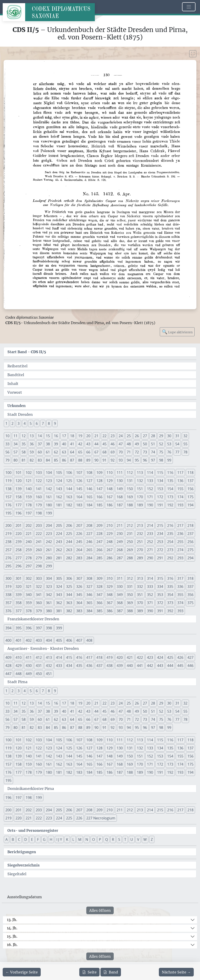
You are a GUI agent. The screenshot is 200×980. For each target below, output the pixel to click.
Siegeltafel (17, 874)
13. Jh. (12, 920)
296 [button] (19, 566)
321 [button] (29, 587)
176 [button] (8, 505)
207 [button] (79, 525)
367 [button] (110, 603)
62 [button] (56, 452)
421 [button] (130, 657)
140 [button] (29, 489)
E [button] (32, 839)
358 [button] (19, 603)
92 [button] (113, 460)
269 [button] (130, 550)
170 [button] (140, 497)
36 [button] (32, 444)
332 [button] (140, 587)
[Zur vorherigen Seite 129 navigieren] (22, 972)
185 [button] (99, 505)
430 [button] (29, 666)
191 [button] (160, 505)
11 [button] (16, 436)
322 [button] (39, 587)
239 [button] (19, 542)
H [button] (51, 839)
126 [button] (79, 481)
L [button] (73, 839)
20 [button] (88, 436)
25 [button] (129, 436)
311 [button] (120, 578)
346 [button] (89, 595)
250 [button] (130, 542)
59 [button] (32, 452)
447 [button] (8, 674)
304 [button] (49, 578)
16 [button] (56, 436)
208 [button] (89, 525)
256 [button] (190, 542)
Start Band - (27, 352)
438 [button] (110, 666)
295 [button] (8, 566)
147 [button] (99, 489)
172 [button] (160, 497)
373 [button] (170, 603)
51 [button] (153, 444)
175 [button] (190, 497)
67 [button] (96, 452)
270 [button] (140, 550)
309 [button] (99, 578)
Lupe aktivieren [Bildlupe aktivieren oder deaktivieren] (177, 332)
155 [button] (180, 489)
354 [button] (170, 595)
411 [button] (29, 657)
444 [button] (170, 666)
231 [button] (130, 534)
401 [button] (19, 640)
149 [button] (120, 489)
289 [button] (140, 558)
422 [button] (140, 657)
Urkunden (17, 406)
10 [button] (7, 436)
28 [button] (153, 436)
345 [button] (79, 595)
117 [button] (180, 473)
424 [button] (160, 657)
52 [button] (161, 444)
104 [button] (49, 473)
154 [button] (170, 489)
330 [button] (120, 587)
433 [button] (59, 666)
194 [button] (190, 505)
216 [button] (170, 525)
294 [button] (190, 558)
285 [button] (99, 558)
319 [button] (8, 587)
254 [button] (170, 542)
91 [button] (104, 460)
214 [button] (150, 525)
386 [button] (110, 611)
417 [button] (89, 657)
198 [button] (39, 513)
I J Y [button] (59, 839)
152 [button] (150, 489)
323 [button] (49, 587)
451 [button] (49, 674)
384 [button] (89, 611)
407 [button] (79, 640)
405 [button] (59, 640)
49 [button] (137, 444)
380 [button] (49, 611)
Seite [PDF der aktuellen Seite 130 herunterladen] (89, 972)
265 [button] (89, 550)
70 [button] (121, 452)
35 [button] (24, 444)
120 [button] (19, 481)
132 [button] (140, 481)
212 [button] (130, 525)
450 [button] (39, 674)
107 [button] (79, 473)
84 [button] (48, 460)
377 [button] (19, 611)
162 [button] (59, 497)
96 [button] (145, 460)
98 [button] (161, 460)
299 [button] (49, 566)
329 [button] (110, 587)
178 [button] (29, 505)
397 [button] (39, 628)
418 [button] (99, 657)
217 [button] (180, 525)
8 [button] (49, 423)
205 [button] (59, 525)
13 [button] (32, 436)
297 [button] (29, 566)
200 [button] (8, 525)
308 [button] (89, 578)
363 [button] (69, 603)
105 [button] (59, 473)
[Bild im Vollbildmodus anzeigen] (193, 54)
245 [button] (79, 542)
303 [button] (39, 578)
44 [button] (96, 444)
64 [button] (72, 452)
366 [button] (99, 603)
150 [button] (130, 489)
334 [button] (160, 587)
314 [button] (150, 578)
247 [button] (99, 542)
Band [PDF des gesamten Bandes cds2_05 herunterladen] (111, 972)
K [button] (67, 839)
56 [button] (7, 452)
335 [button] (170, 587)
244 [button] (69, 542)
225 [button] (69, 534)
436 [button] (89, 666)
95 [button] (137, 460)
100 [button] (8, 473)
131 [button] (130, 481)
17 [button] (64, 436)
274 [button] (180, 550)
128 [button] (99, 481)
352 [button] (150, 595)
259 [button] (29, 550)
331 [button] (130, 587)
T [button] (125, 839)
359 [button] (29, 603)
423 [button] (150, 657)
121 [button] (29, 481)
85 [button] (56, 460)
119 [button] (8, 481)
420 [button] (120, 657)
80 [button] (16, 460)
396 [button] (29, 628)
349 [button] (120, 595)
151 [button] (140, 489)
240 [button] (29, 542)
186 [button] (110, 505)
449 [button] (29, 674)
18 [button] (72, 436)
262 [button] (59, 550)
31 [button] (177, 436)
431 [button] (39, 666)
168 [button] (120, 497)
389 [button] (140, 611)
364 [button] (79, 603)
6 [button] (37, 423)
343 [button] (59, 595)
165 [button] (89, 497)
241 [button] (39, 542)
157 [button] (8, 497)
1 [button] (6, 423)
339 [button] (19, 595)
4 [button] (25, 423)
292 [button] (170, 558)
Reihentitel (17, 366)
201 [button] (19, 525)
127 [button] (89, 481)
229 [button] (110, 534)
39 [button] (56, 444)
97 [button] (153, 460)
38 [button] (48, 444)
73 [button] (145, 452)
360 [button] (39, 603)
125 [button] (69, 481)
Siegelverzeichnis (23, 865)
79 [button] (7, 460)
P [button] (100, 839)
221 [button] (29, 534)
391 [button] (160, 611)
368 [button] (120, 603)
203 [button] (39, 525)
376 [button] (8, 611)
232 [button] (140, 534)
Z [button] (152, 839)
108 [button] (89, 473)
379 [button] (39, 611)
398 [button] (49, 628)
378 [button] (29, 611)
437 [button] (99, 666)
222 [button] (39, 534)
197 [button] (29, 513)
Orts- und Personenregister (33, 830)
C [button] (19, 839)
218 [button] (190, 525)
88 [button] (80, 460)
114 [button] (150, 473)
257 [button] (8, 550)
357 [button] (8, 603)
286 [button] (110, 558)
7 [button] (43, 423)
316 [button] (170, 578)
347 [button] (99, 595)
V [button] (138, 839)
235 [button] (170, 534)
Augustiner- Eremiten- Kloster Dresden (43, 648)
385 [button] (99, 611)
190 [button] (150, 505)
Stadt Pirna (17, 682)
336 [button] (180, 587)
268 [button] (120, 550)
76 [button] (169, 452)
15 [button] (48, 436)
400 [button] (8, 640)
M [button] (80, 839)
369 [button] (130, 603)
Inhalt (13, 384)
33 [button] (7, 444)
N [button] (87, 839)
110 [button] (110, 473)
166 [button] (99, 497)
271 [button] (150, 550)
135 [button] (170, 481)
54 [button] (177, 444)
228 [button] (99, 534)
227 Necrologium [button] (101, 818)
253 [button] (160, 542)
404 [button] (49, 640)
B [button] (13, 839)
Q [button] (107, 839)
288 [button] (130, 558)
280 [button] (49, 558)
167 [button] (110, 497)
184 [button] (89, 505)
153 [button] (160, 489)
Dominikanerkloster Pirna (31, 789)
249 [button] (120, 542)
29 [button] (161, 436)
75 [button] (161, 452)
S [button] (119, 839)
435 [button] (79, 666)
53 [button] (169, 444)
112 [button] (130, 473)
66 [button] (88, 452)
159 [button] (29, 497)
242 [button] (49, 542)
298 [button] (39, 566)
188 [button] (130, 505)
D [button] (26, 839)
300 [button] (8, 578)
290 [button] (150, 558)
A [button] (7, 839)
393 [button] (180, 611)
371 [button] (150, 603)
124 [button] (59, 481)
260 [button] (39, 550)
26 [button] (137, 436)
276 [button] (8, 558)
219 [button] (8, 534)
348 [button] (110, 595)
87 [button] (72, 460)
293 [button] (180, 558)
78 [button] (185, 452)
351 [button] (140, 595)
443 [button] (160, 666)
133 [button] (150, 481)
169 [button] (130, 497)
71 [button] (129, 452)
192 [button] (170, 505)
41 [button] (72, 444)
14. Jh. (12, 928)
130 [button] (120, 481)
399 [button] (59, 628)
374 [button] (180, 603)
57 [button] (16, 452)
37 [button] (40, 444)
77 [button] (177, 452)
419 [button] (110, 657)
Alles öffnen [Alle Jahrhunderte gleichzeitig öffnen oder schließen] (100, 910)
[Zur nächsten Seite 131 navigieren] (176, 972)
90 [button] (96, 460)
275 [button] (190, 550)
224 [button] (59, 534)
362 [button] (59, 603)
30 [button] (169, 436)
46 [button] (113, 444)
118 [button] (190, 473)
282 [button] (69, 558)
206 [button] (69, 525)
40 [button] (64, 444)
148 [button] (110, 489)
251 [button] (140, 542)
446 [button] (190, 666)
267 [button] (110, 550)
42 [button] (80, 444)
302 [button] (29, 578)
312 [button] (130, 578)
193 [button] (180, 505)
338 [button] (8, 595)
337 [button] (190, 587)
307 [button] (79, 578)
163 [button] (69, 497)
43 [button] (88, 444)
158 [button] (19, 497)
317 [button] (180, 578)
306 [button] (69, 578)
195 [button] (8, 513)
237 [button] (190, 534)
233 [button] (150, 534)
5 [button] (31, 423)
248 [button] (110, 542)
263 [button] (69, 550)
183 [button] (79, 505)
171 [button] (150, 497)
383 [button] (79, 611)
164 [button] (79, 497)
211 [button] (120, 525)
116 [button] (170, 473)
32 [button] (185, 436)
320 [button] (19, 587)
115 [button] (160, 473)
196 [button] (19, 513)
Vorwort (15, 392)
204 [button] (49, 525)
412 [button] (39, 657)
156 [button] (190, 489)
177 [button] (19, 505)
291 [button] (160, 558)
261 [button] (49, 550)
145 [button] (79, 489)
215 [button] (160, 525)
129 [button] (110, 481)
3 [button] (19, 423)
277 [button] (19, 558)
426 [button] (180, 657)
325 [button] (69, 587)
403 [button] (39, 640)
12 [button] (24, 436)
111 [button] (120, 473)
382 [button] (69, 611)
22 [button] (104, 436)
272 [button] (160, 550)
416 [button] (79, 657)
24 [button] (121, 436)
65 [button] (80, 452)
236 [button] (180, 534)
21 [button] (96, 436)
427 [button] (190, 657)
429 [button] (19, 666)
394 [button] (8, 628)
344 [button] (69, 595)
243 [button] (59, 542)
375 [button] (190, 603)
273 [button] (170, 550)
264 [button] (79, 550)
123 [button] (49, 481)
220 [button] (19, 534)
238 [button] (8, 542)
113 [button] (140, 473)
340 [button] (29, 595)
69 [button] (113, 452)
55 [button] (185, 444)
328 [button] (99, 587)
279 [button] (39, 558)
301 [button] (19, 578)
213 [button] (140, 525)
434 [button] (69, 666)
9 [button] (55, 423)
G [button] (44, 839)
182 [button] (69, 505)
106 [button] (69, 473)
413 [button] (49, 657)
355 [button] (180, 595)
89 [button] (88, 460)
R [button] (113, 839)
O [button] (93, 839)
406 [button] (69, 640)
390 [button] (150, 611)
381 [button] (59, 611)
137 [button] (190, 481)
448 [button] (19, 674)
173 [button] (170, 497)
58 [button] (24, 452)
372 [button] (160, 603)
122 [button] (39, 481)
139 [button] (19, 489)
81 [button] (24, 460)
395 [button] (19, 628)
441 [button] (140, 666)
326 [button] (79, 587)
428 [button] (8, 666)
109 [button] (99, 473)
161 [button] (49, 497)
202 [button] (29, 525)
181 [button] (59, 505)
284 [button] (89, 558)
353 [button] (160, 595)
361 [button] (49, 603)
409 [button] (8, 657)
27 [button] (145, 436)
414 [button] (59, 657)
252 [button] (150, 542)
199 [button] (49, 513)
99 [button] (169, 460)
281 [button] (59, 558)
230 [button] (120, 534)
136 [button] (180, 481)
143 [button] (59, 489)
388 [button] (130, 611)
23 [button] (113, 436)
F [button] (38, 839)
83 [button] (40, 460)
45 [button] (104, 444)
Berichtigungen (22, 852)
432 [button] (49, 666)
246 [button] (89, 542)
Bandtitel (16, 375)
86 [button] (64, 460)
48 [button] (129, 444)
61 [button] (48, 452)
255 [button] (180, 542)
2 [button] (12, 423)
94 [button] (129, 460)
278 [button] (29, 558)
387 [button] (120, 611)
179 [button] (39, 505)
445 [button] (180, 666)
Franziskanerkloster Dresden (33, 619)
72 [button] (137, 452)
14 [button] (40, 436)
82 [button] (32, 460)
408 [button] (89, 640)
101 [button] (19, 473)
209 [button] (99, 525)
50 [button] (145, 444)
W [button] (145, 839)
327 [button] (89, 587)
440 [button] (130, 666)
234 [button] (160, 534)
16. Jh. (12, 945)
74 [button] (153, 452)
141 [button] (39, 489)
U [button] (132, 839)
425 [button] (170, 657)
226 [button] (79, 534)
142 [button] (49, 489)
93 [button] (121, 460)
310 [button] (110, 578)
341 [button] (39, 595)
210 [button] (110, 525)
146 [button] (89, 489)
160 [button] (39, 497)
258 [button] (19, 550)
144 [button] (69, 489)
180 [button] (49, 505)
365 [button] (89, 603)
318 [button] (190, 578)
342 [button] (49, 595)
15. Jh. (12, 936)
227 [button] (89, 534)
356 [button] (190, 595)
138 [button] (8, 489)
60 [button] (40, 452)
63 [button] (64, 452)
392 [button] (170, 611)
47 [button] (121, 444)
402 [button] (29, 640)
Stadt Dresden (20, 414)
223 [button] (49, 534)
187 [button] (120, 505)
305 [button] (59, 578)
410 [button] (19, 657)
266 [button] (99, 550)
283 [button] (79, 558)
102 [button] (29, 473)
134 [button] (160, 481)
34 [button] (16, 444)
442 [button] (150, 666)
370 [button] (140, 603)
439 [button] (120, 666)
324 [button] (59, 587)
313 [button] (140, 578)
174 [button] (180, 497)
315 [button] (160, 578)
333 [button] (150, 587)
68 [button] (104, 452)
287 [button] (120, 558)
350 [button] (130, 595)
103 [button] (39, 473)
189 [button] (140, 505)
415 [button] (69, 657)
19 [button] (80, 436)
